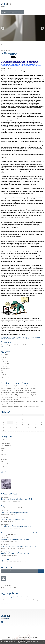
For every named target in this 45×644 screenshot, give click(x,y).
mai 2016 (3, 359)
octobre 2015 (4, 366)
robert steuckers (6, 603)
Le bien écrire (27, 390)
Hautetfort (26, 636)
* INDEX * (4, 441)
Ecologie (3, 448)
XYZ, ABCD (33, 395)
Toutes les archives (5, 377)
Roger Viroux (5, 506)
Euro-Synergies (31, 393)
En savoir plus (29, 643)
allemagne (36, 600)
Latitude (17, 404)
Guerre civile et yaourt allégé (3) (20, 397)
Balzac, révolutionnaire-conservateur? (15, 539)
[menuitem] (4, 12)
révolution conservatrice (8, 600)
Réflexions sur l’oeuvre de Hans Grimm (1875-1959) (19, 533)
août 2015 (3, 370)
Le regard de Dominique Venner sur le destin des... (19, 546)
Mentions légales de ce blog (17, 639)
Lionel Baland (33, 388)
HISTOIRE (3, 455)
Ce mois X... (4, 399)
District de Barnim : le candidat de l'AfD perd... (14, 388)
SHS (2, 462)
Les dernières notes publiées (23, 637)
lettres (3, 597)
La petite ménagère (6, 404)
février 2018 (4, 355)
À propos (20, 12)
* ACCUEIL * (4, 439)
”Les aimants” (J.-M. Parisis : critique (11, 390)
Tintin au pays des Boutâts (8, 406)
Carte (4, 472)
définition (17, 339)
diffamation (37, 337)
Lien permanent (6, 337)
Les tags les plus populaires (33, 637)
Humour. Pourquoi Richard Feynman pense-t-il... (14, 395)
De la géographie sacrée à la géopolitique (12, 393)
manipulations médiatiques (7, 339)
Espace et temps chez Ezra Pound (13, 560)
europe (8, 597)
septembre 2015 (5, 368)
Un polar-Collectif (36, 386)
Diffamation (9, 54)
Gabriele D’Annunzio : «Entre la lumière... (15, 553)
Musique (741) (5, 397)
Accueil (4, 12)
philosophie (15, 597)
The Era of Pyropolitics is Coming (13, 519)
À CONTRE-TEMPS (6, 446)
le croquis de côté (14, 399)
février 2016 (4, 362)
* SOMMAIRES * (5, 444)
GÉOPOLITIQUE (5, 453)
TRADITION (4, 466)
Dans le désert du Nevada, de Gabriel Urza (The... (15, 386)
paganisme (19, 600)
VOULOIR (7, 4)
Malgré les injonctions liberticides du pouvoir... (14, 402)
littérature (22, 597)
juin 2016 (3, 357)
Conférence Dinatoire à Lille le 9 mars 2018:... (17, 499)
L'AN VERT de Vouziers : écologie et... (28, 406)
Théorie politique (6, 464)
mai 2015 (3, 375)
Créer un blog (20, 636)
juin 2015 (3, 373)
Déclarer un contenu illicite (7, 639)
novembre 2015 (5, 364)
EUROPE (3, 450)
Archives (12, 12)
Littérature (4, 459)
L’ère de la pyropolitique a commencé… (15, 513)
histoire (29, 597)
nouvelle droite (27, 600)
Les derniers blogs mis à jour (12, 637)
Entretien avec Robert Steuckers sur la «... (16, 526)
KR (1, 457)
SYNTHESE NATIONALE (36, 402)
